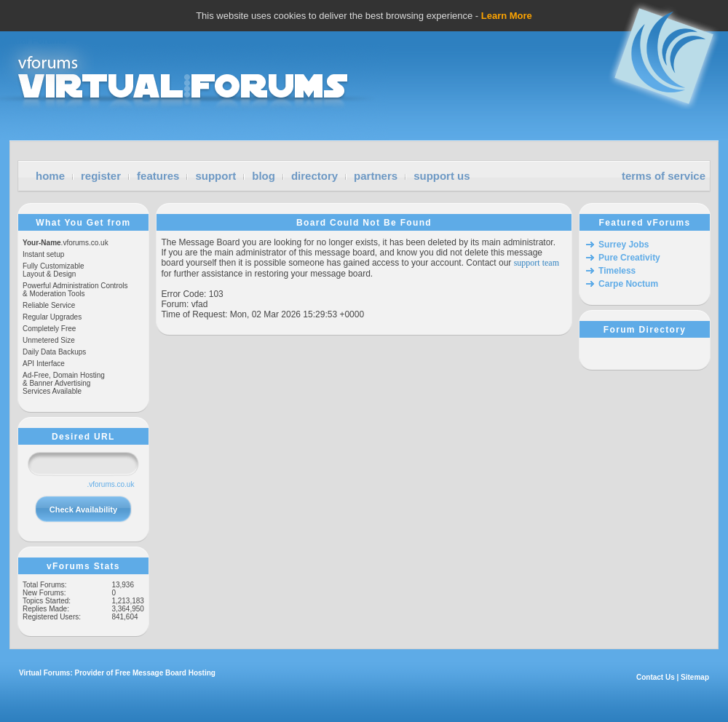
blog (264, 176)
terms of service (664, 176)
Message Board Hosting (174, 673)
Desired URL (83, 437)
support (215, 176)
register (101, 176)
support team (537, 263)
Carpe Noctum (628, 284)
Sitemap (695, 677)
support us (442, 176)
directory (314, 176)
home (50, 176)
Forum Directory (645, 330)
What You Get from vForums (83, 223)
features (158, 176)
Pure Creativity (629, 258)
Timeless (617, 271)
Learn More (507, 16)
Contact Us (656, 677)
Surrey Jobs (624, 245)
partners (376, 176)
